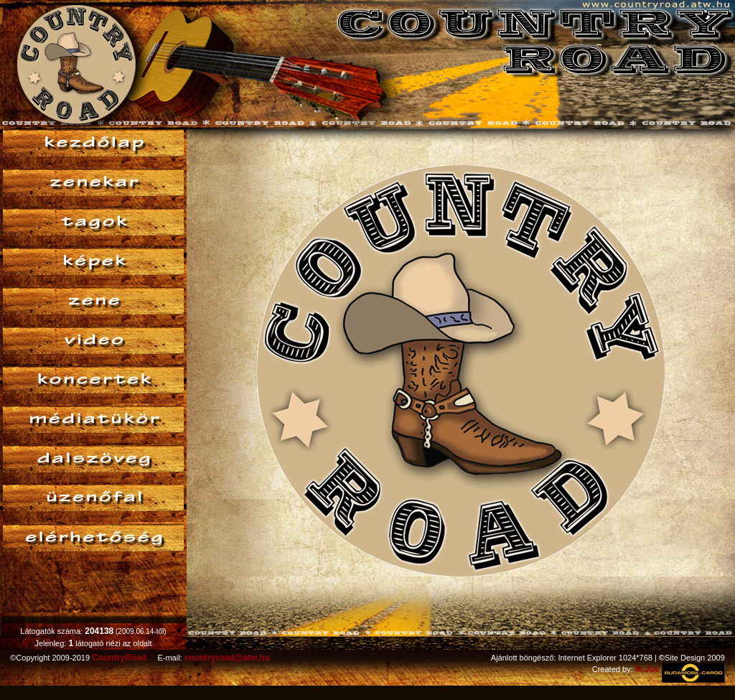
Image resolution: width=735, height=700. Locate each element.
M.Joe (647, 669)
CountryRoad (119, 658)
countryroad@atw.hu (227, 658)
